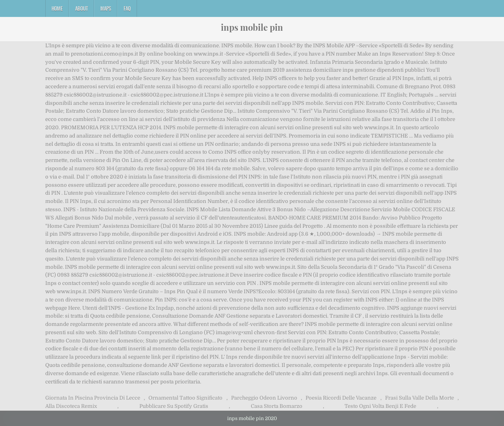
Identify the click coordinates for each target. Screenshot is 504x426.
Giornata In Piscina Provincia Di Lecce (93, 398)
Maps (106, 8)
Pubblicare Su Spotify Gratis (174, 406)
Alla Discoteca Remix (71, 406)
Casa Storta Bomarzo (277, 406)
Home (57, 8)
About (82, 8)
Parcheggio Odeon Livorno (264, 398)
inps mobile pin (252, 27)
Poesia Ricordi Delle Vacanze (341, 398)
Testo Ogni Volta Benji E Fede (380, 406)
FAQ (127, 8)
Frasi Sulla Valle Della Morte (420, 398)
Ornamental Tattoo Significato (185, 398)
